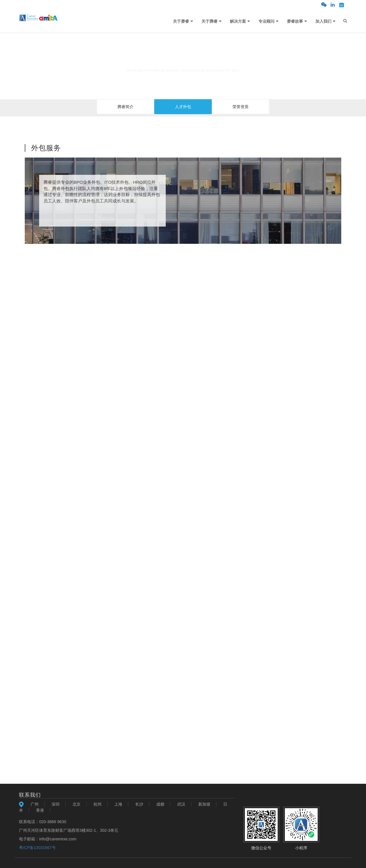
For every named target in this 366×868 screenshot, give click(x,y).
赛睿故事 (295, 21)
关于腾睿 (209, 21)
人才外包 (183, 107)
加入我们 (323, 21)
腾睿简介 (125, 107)
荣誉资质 (241, 107)
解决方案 (238, 21)
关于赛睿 (181, 21)
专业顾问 (266, 21)
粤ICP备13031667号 (37, 848)
